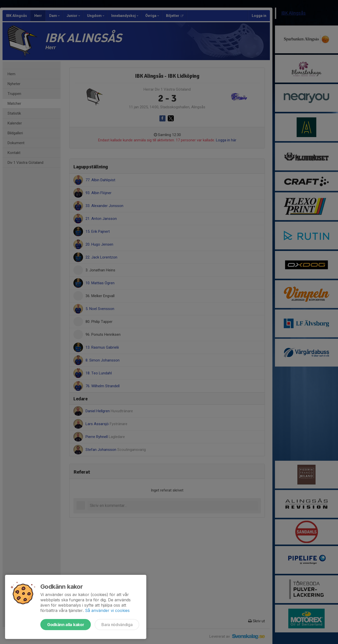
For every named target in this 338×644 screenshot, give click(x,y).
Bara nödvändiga (117, 625)
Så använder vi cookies (107, 610)
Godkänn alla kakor (66, 625)
